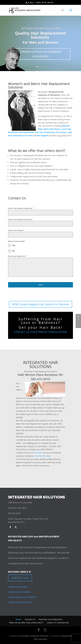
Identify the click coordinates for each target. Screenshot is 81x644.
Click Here (38, 453)
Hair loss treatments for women (51, 132)
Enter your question (17, 256)
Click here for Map (43, 456)
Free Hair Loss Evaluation (51, 619)
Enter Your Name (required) (21, 208)
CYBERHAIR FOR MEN (18, 587)
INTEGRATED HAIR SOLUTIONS (41, 28)
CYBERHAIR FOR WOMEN (19, 592)
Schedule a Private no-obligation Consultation (41, 54)
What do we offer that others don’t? (26, 623)
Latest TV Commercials (58, 623)
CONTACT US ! (20, 578)
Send (40, 285)
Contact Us (30, 619)
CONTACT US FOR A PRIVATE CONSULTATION (40, 332)
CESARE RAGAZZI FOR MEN (20, 602)
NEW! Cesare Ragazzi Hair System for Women (41, 304)
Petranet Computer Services (34, 636)
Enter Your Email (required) (20, 219)
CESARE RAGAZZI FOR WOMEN (22, 597)
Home (19, 619)
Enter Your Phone (16, 230)
